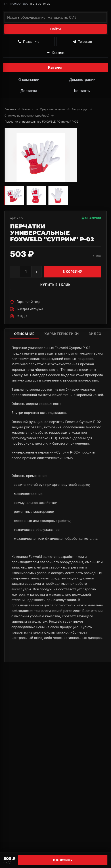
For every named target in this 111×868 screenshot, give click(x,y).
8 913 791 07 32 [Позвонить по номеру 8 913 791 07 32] (40, 4)
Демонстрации (82, 80)
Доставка (29, 91)
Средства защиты (53, 109)
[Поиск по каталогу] (55, 17)
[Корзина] (55, 53)
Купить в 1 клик (56, 285)
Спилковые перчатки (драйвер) (27, 115)
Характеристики (61, 334)
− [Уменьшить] (15, 272)
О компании (29, 80)
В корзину (63, 860)
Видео (95, 334)
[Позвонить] (29, 42)
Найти (56, 29)
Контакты (82, 91)
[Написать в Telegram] (83, 42)
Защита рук (80, 109)
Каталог (55, 67)
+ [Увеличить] (37, 272)
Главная (10, 109)
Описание (24, 334)
